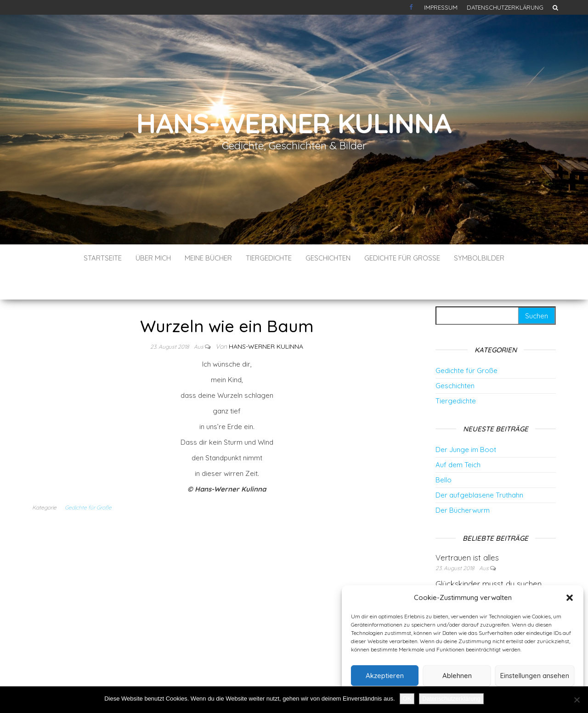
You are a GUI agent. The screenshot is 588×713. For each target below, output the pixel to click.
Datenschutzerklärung (505, 7)
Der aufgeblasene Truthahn (479, 467)
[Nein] (577, 700)
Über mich (153, 258)
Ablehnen (457, 676)
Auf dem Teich (458, 437)
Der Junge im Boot (466, 422)
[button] (570, 598)
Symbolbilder (479, 258)
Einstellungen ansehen (535, 676)
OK (407, 699)
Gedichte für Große (402, 258)
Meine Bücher (208, 258)
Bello (444, 452)
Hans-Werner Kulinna (294, 123)
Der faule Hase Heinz (474, 582)
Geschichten (328, 258)
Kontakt (412, 7)
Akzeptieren (385, 676)
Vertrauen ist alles (467, 530)
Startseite (103, 258)
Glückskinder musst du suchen (489, 556)
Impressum (441, 7)
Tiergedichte (269, 258)
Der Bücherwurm (463, 483)
